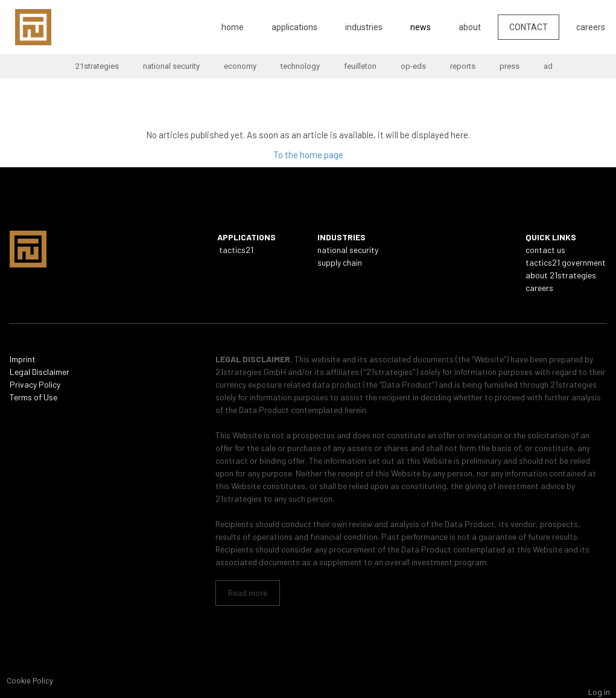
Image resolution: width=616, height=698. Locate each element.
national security (171, 66)
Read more (248, 593)
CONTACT (529, 27)
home (233, 27)
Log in (599, 692)
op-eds (413, 66)
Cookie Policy (30, 681)
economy (240, 66)
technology (300, 66)
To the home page (308, 155)
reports (463, 66)
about (470, 27)
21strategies (97, 66)
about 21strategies (561, 275)
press (510, 66)
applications (294, 27)
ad (548, 66)
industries (364, 27)
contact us (545, 250)
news (421, 27)
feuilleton (360, 66)
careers (591, 27)
